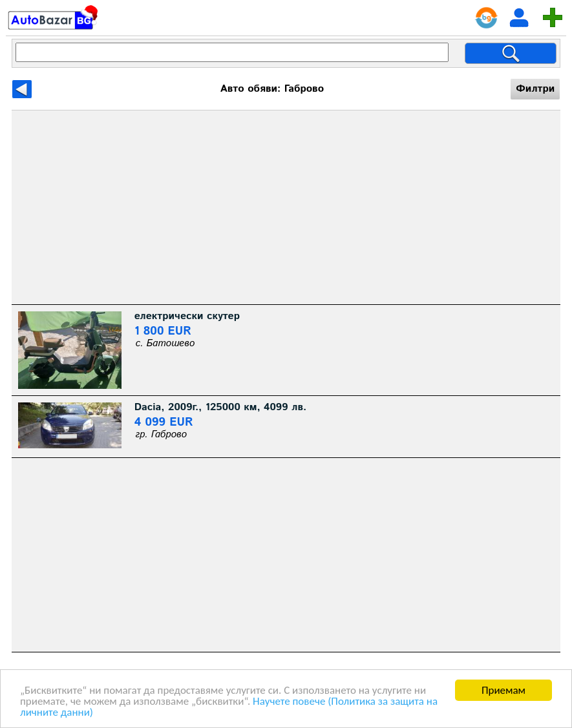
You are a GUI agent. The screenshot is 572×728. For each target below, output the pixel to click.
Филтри (535, 89)
